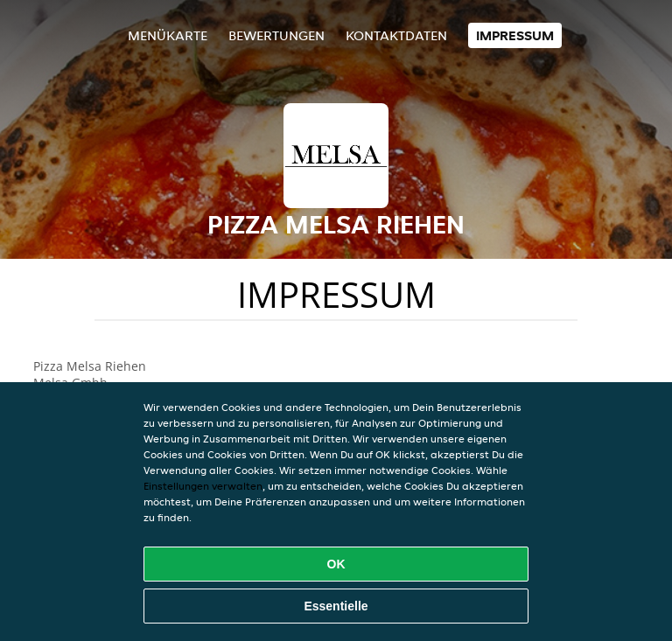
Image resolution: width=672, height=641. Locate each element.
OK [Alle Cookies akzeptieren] (336, 564)
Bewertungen (276, 35)
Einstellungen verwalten (203, 486)
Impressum (515, 35)
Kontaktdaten (396, 35)
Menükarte (168, 35)
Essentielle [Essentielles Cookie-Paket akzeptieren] (336, 606)
